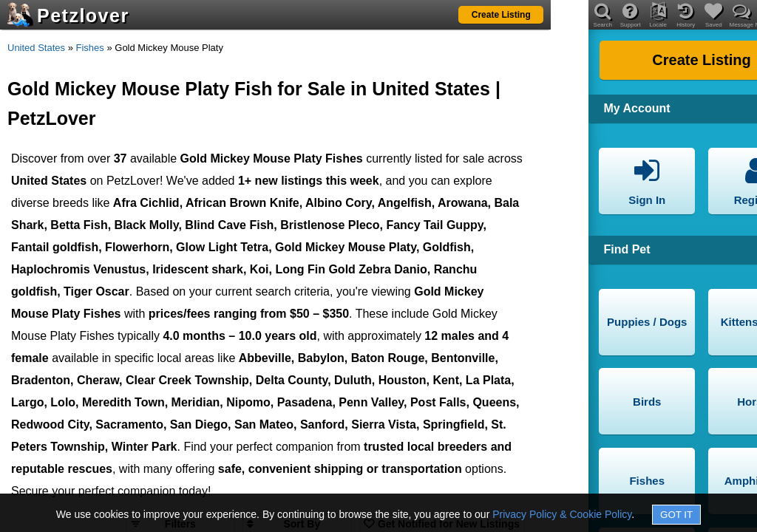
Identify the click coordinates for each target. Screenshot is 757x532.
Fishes (90, 48)
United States (36, 48)
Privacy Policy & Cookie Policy (562, 514)
